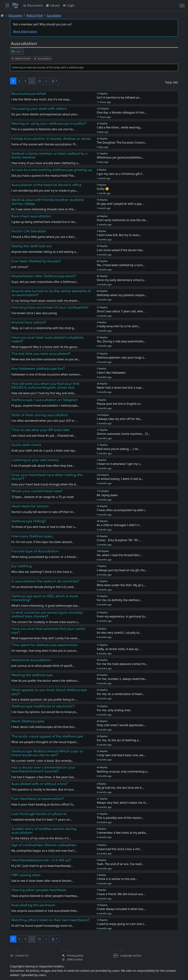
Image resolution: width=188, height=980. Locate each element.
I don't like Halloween (111, 373)
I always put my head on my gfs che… (122, 570)
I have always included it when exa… (121, 909)
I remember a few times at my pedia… (122, 833)
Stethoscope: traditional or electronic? (43, 706)
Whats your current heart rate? (37, 491)
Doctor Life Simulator (29, 231)
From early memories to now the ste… (122, 220)
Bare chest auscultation (31, 216)
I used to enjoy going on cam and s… (121, 924)
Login (69, 5)
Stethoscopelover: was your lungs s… (122, 357)
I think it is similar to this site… (117, 879)
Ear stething (21, 566)
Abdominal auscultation (31, 660)
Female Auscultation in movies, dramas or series (51, 139)
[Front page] (2, 15)
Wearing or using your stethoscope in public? (49, 124)
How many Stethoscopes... (33, 536)
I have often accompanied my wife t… (122, 510)
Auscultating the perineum (33, 905)
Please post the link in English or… (119, 404)
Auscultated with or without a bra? (40, 784)
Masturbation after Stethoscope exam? (44, 276)
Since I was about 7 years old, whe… (121, 311)
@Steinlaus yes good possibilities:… (120, 157)
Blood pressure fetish (29, 94)
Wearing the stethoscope (32, 675)
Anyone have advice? (29, 322)
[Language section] (182, 5)
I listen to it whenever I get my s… (119, 464)
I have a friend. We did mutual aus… (121, 894)
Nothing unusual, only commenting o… (123, 771)
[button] (54, 81)
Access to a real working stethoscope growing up (52, 170)
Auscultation (54, 15)
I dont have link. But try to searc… (119, 235)
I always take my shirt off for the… (120, 419)
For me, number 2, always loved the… (122, 679)
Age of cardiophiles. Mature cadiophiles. (44, 845)
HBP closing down (26, 875)
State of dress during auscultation (40, 415)
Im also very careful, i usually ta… (119, 633)
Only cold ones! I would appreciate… (121, 725)
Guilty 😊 (103, 189)
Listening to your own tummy (35, 460)
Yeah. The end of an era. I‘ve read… (120, 864)
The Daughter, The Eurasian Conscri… (122, 142)
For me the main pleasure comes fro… (122, 664)
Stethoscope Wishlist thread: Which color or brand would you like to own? (47, 753)
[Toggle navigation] (7, 5)
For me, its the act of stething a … (119, 740)
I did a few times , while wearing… (119, 127)
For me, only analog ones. (114, 710)
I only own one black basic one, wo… (121, 755)
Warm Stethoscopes (28, 721)
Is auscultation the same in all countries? (45, 581)
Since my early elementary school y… (121, 280)
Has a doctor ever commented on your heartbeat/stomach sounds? (43, 769)
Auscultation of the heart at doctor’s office (46, 185)
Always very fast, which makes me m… (122, 803)
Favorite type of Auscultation (35, 551)
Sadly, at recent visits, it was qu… (119, 649)
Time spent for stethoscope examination (45, 645)
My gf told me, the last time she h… (120, 788)
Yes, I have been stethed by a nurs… (121, 265)
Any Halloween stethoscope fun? (38, 369)
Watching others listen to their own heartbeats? (50, 920)
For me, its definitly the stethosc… (119, 600)
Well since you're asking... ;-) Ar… (118, 449)
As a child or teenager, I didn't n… (119, 525)
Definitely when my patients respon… (122, 295)
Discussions (33, 5)
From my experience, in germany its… (122, 616)
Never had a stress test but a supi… (120, 388)
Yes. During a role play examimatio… (121, 341)
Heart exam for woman (30, 506)
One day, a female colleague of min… (122, 112)
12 (39, 81)
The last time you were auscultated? (41, 354)
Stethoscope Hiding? (29, 521)
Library (53, 5)
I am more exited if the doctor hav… (121, 250)
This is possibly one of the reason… (120, 818)
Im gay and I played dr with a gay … (121, 204)
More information (25, 31)
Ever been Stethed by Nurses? (36, 261)
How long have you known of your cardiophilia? (50, 307)
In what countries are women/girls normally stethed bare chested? (47, 615)
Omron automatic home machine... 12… (124, 434)
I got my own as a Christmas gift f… (120, 174)
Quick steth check (26, 445)
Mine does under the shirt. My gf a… (121, 585)
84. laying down (107, 495)
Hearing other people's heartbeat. (39, 890)
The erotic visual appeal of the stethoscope (47, 736)
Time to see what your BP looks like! (40, 430)
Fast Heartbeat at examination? (38, 799)
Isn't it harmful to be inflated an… (119, 98)
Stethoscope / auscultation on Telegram (44, 400)
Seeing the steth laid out (31, 246)
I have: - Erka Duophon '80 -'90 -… (119, 540)
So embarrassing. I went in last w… (120, 479)
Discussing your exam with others (39, 109)
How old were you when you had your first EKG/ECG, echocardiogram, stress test (45, 386)
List (16, 51)
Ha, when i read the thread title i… (120, 555)
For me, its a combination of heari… (121, 694)
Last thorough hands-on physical (39, 814)
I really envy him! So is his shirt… (119, 326)
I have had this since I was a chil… (119, 849)
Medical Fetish (35, 15)
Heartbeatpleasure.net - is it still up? (41, 860)
